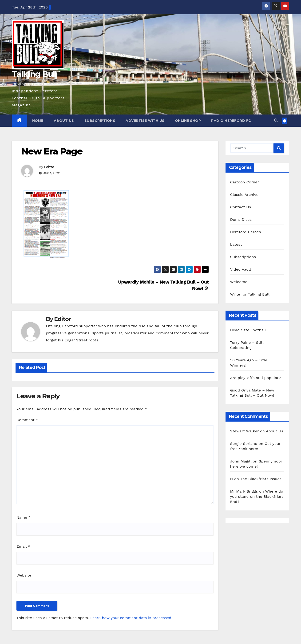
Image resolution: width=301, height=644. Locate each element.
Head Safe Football (248, 330)
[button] (276, 121)
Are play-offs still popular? (255, 378)
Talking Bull (34, 74)
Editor (49, 167)
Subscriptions (100, 121)
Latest (236, 244)
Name (24, 517)
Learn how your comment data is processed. (131, 618)
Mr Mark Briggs (244, 491)
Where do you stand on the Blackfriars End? (257, 496)
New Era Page (52, 151)
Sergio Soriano (244, 444)
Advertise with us (145, 121)
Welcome (239, 282)
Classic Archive (244, 195)
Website (24, 575)
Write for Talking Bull (250, 294)
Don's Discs (241, 219)
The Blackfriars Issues (261, 479)
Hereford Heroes (246, 232)
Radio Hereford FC (231, 121)
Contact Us (241, 207)
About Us (64, 121)
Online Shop (188, 121)
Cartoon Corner (245, 182)
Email (23, 546)
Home (38, 121)
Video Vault (241, 269)
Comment (27, 420)
